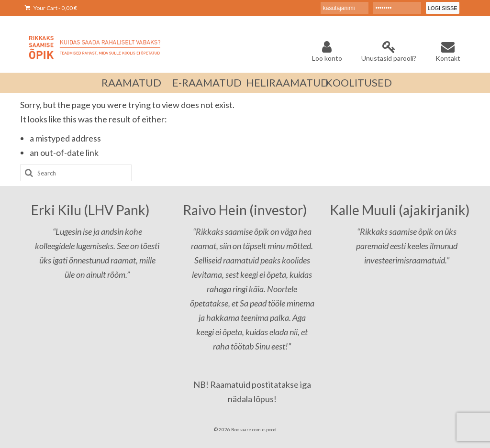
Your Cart (51, 8)
